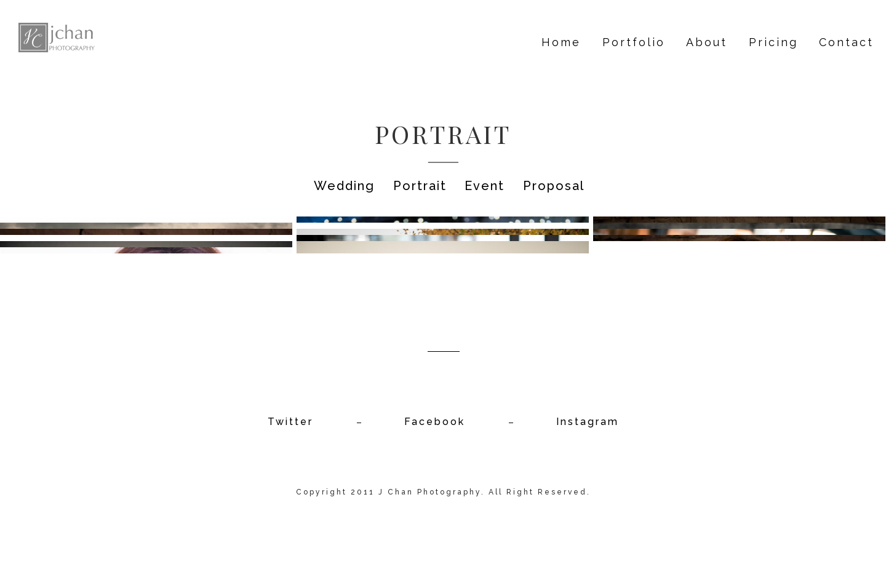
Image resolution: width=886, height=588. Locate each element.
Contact (846, 42)
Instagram (588, 422)
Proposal (554, 186)
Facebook (435, 422)
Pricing (773, 42)
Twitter (290, 422)
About (707, 42)
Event (485, 186)
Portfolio (634, 42)
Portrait (420, 186)
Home (561, 42)
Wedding (344, 186)
